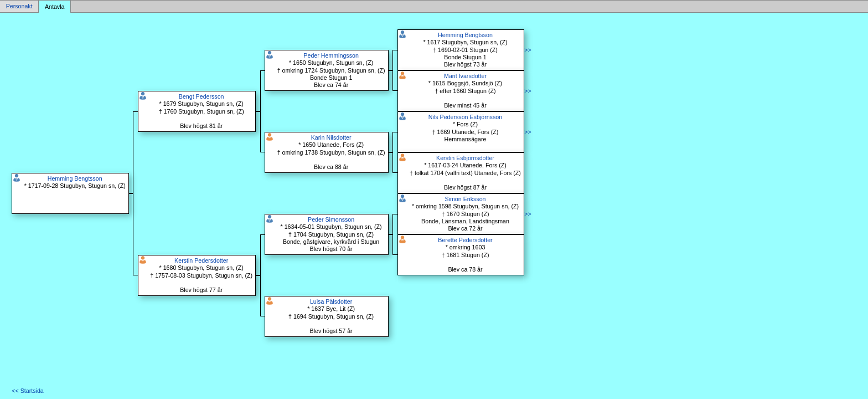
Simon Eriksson (465, 199)
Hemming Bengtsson (75, 178)
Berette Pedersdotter (465, 240)
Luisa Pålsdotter (331, 301)
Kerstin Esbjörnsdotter (465, 158)
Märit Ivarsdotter (465, 76)
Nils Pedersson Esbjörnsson (465, 117)
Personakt (19, 7)
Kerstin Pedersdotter (201, 260)
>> (528, 50)
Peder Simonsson (331, 219)
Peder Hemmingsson (331, 55)
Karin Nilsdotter (331, 137)
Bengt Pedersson (201, 96)
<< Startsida (27, 391)
